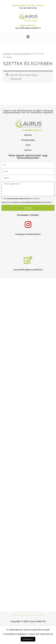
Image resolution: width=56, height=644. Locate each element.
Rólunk (28, 135)
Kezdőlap (7, 54)
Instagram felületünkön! (28, 234)
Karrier (28, 150)
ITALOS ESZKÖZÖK (22, 54)
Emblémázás (28, 140)
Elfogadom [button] (28, 639)
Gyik (28, 145)
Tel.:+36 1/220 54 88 (28, 8)
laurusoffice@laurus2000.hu (28, 28)
